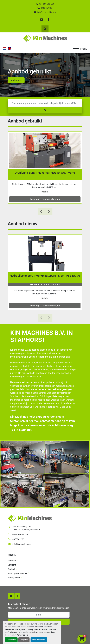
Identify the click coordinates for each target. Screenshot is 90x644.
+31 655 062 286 (47, 4)
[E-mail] (39, 615)
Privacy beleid (22, 635)
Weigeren (24, 640)
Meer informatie (39, 640)
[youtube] (41, 20)
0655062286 (47, 8)
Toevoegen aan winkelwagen (45, 199)
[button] (43, 88)
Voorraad (12, 561)
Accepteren (11, 640)
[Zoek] (45, 103)
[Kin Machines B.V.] (30, 518)
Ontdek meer (16, 80)
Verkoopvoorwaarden (18, 573)
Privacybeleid (14, 578)
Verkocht (12, 565)
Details (45, 192)
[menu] (76, 49)
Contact (11, 569)
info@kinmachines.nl (47, 12)
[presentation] (41, 212)
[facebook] (49, 20)
